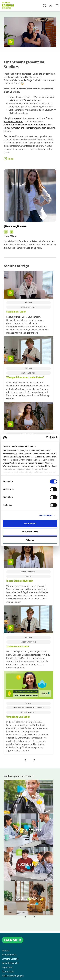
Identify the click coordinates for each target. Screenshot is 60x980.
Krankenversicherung (14, 121)
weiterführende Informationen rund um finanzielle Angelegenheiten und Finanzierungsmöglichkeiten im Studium (29, 128)
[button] (44, 6)
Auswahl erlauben (30, 532)
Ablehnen (30, 540)
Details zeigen (46, 515)
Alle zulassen (30, 523)
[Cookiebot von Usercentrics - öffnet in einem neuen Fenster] (46, 438)
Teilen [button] (11, 159)
